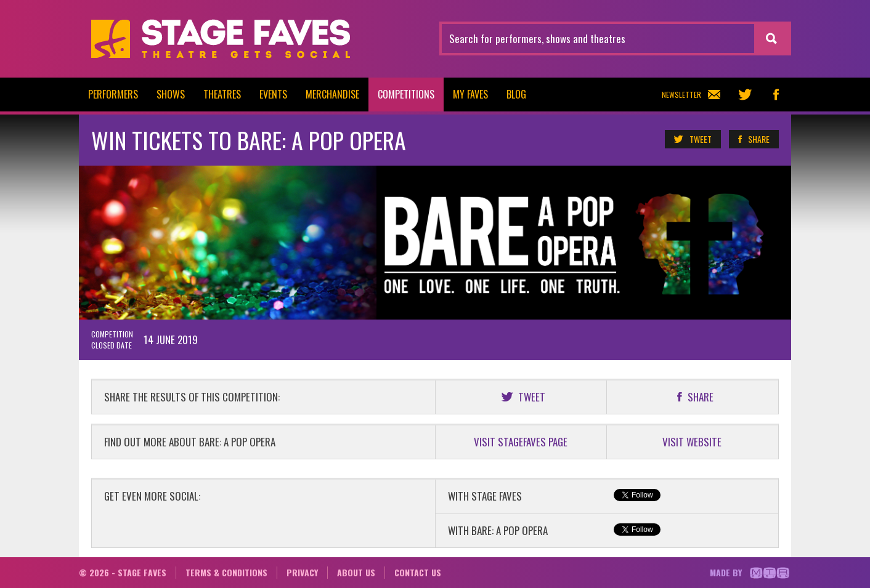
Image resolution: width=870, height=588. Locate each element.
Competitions (406, 94)
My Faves (470, 94)
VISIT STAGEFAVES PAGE (521, 442)
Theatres (222, 94)
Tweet (692, 139)
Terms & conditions (226, 572)
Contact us (418, 572)
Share (753, 139)
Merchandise (332, 94)
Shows (171, 94)
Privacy (302, 572)
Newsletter (691, 95)
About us (356, 572)
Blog (516, 94)
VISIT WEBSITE (692, 442)
